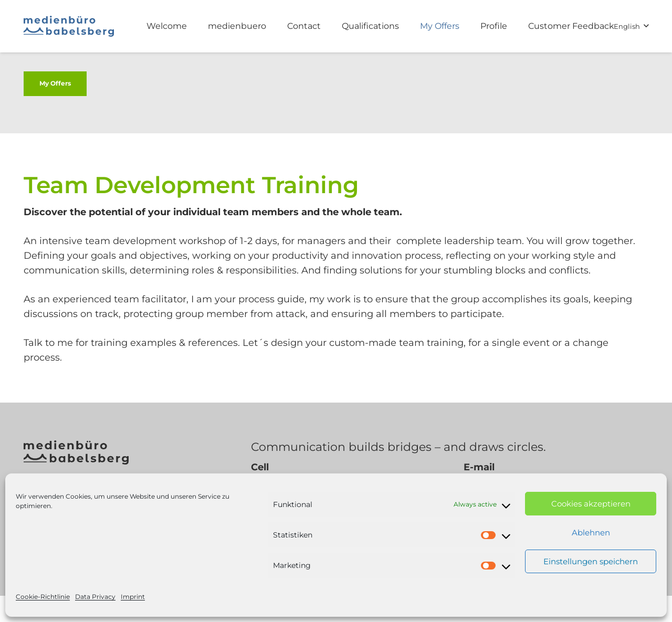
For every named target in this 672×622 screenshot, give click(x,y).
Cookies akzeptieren (591, 504)
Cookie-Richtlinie (43, 597)
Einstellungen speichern (591, 561)
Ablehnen (591, 533)
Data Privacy (95, 597)
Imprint (133, 597)
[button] (631, 26)
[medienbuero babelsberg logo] (69, 26)
